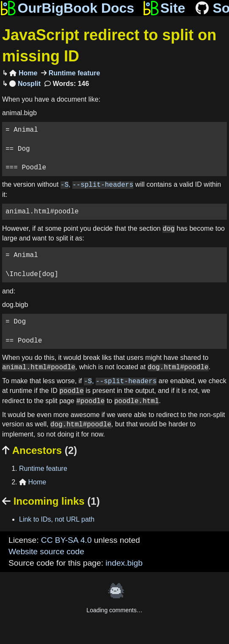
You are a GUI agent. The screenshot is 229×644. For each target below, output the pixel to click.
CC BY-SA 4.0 (66, 540)
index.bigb (124, 563)
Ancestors (40, 450)
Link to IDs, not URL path (57, 519)
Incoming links (51, 501)
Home (23, 73)
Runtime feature (73, 73)
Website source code (46, 551)
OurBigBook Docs (67, 8)
